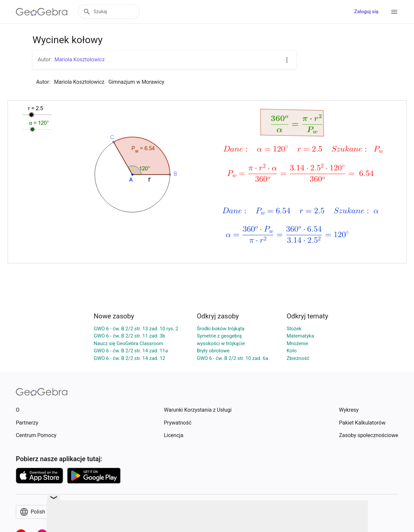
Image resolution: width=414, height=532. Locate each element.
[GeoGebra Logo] (42, 12)
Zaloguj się (366, 12)
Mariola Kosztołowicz (80, 59)
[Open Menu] (394, 12)
